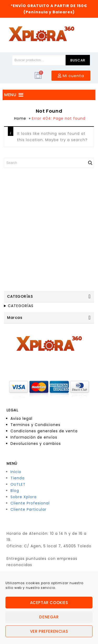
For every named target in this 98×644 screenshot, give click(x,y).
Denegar (49, 617)
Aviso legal (21, 418)
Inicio (16, 472)
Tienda (18, 478)
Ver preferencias (49, 631)
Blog (15, 491)
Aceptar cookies (49, 603)
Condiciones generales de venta (44, 431)
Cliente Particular (28, 509)
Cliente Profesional (30, 503)
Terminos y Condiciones (35, 425)
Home (20, 118)
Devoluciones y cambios (36, 444)
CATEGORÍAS (21, 306)
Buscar (78, 60)
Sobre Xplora (24, 497)
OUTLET (18, 484)
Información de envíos (34, 437)
